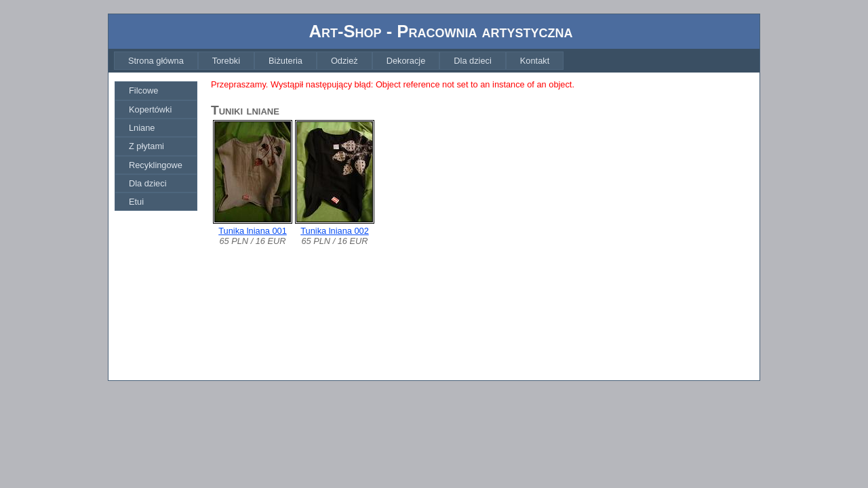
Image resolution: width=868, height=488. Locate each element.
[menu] (156, 146)
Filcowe (143, 90)
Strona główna (156, 61)
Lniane (142, 128)
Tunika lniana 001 (253, 231)
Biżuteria (285, 61)
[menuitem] (156, 61)
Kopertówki (150, 109)
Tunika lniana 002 (335, 231)
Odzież (344, 61)
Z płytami (146, 146)
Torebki (226, 61)
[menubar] (339, 61)
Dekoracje (406, 61)
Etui (136, 202)
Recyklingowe (156, 165)
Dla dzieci (472, 61)
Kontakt (535, 61)
